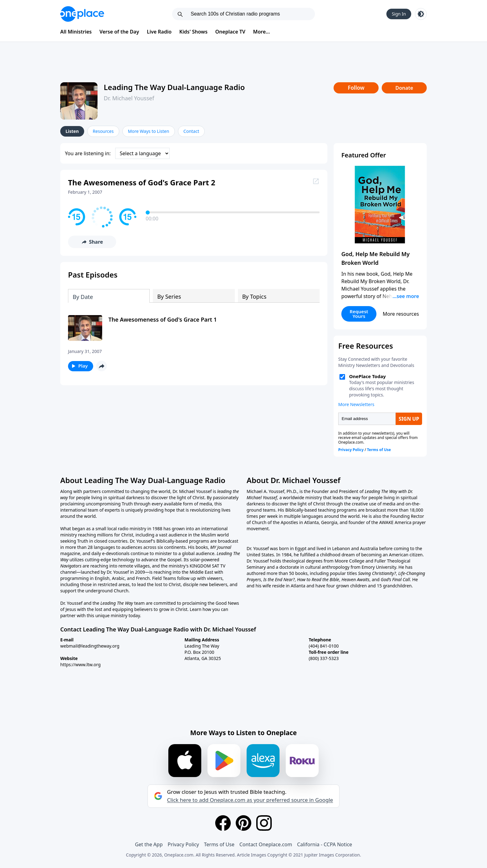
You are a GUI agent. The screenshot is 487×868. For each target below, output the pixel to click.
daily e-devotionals (110, 553)
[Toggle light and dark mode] (421, 14)
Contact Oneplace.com (266, 844)
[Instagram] (264, 823)
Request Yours (359, 314)
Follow (356, 88)
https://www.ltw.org (80, 665)
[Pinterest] (243, 823)
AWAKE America (395, 522)
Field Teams (164, 578)
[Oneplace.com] (82, 14)
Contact (191, 131)
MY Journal (221, 547)
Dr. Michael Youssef (129, 98)
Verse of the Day (119, 32)
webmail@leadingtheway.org (90, 646)
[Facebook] (223, 823)
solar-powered (205, 560)
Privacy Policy (183, 844)
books (202, 547)
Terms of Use (219, 844)
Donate (404, 88)
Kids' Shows (193, 32)
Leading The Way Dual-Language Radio (174, 87)
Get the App (149, 844)
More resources (401, 314)
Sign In (399, 14)
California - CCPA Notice (324, 844)
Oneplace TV (230, 32)
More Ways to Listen (149, 131)
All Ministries (76, 32)
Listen (72, 131)
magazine (70, 553)
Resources (103, 131)
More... (262, 32)
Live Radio (159, 32)
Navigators (71, 566)
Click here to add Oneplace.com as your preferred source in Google (250, 800)
